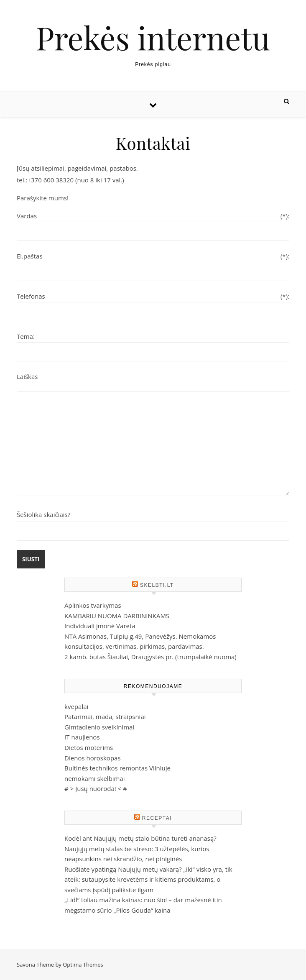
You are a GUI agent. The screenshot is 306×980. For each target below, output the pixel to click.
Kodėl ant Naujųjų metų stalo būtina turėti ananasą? (140, 838)
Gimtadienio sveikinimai (99, 727)
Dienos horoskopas (92, 758)
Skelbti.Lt (157, 585)
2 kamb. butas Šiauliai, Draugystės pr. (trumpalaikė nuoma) (150, 657)
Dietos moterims (89, 747)
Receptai (157, 818)
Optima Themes (83, 965)
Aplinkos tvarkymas (93, 605)
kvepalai (76, 706)
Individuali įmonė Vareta (100, 626)
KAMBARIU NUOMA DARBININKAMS (117, 616)
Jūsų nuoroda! (96, 788)
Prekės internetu (153, 37)
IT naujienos (82, 737)
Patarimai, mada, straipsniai (105, 716)
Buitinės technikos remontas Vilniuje (117, 768)
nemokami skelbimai (95, 778)
